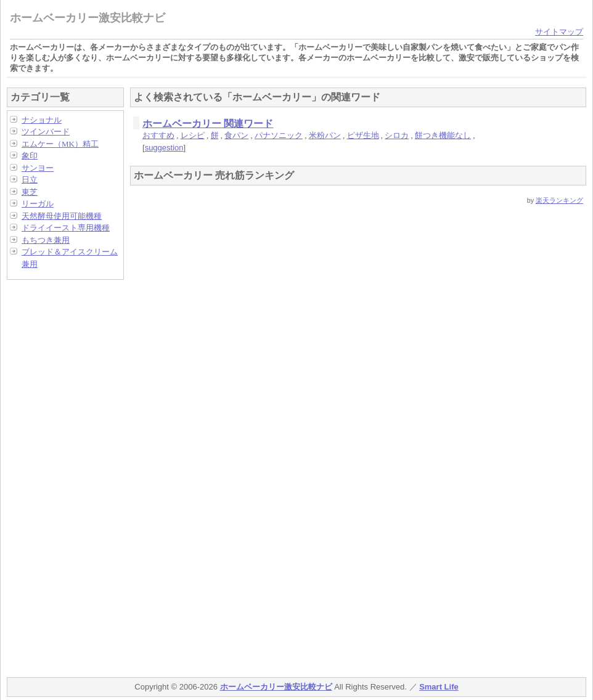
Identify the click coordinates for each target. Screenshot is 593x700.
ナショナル (42, 120)
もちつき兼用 (46, 240)
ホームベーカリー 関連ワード (208, 124)
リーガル (38, 204)
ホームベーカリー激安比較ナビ (88, 18)
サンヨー (38, 168)
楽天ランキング (559, 200)
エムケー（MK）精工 (60, 144)
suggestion (164, 148)
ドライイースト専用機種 (66, 228)
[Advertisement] (56, 474)
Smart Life (439, 687)
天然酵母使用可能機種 (62, 216)
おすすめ (158, 135)
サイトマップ (559, 32)
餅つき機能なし (443, 135)
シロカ (397, 135)
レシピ (193, 135)
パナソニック (279, 135)
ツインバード (46, 132)
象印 (30, 156)
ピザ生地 (363, 135)
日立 (30, 180)
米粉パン (325, 135)
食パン (236, 135)
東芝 (30, 192)
